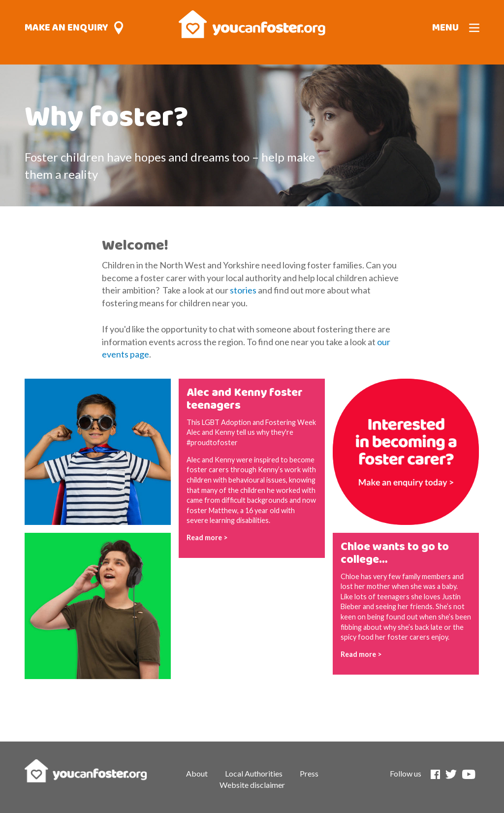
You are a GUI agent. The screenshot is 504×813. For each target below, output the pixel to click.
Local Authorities (254, 773)
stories (243, 290)
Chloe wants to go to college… (395, 553)
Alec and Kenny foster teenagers (245, 399)
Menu (445, 28)
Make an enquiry (66, 28)
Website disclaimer (252, 785)
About (197, 773)
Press (309, 773)
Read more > (207, 537)
